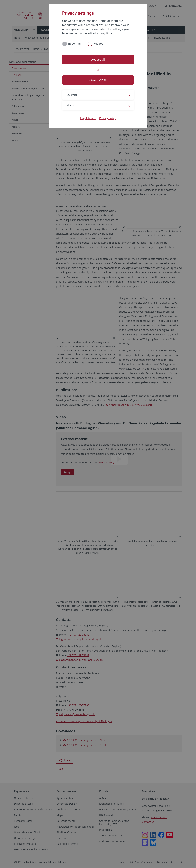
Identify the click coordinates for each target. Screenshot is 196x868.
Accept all (98, 60)
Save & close (98, 80)
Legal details (88, 118)
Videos (99, 44)
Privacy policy (107, 118)
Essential (75, 44)
